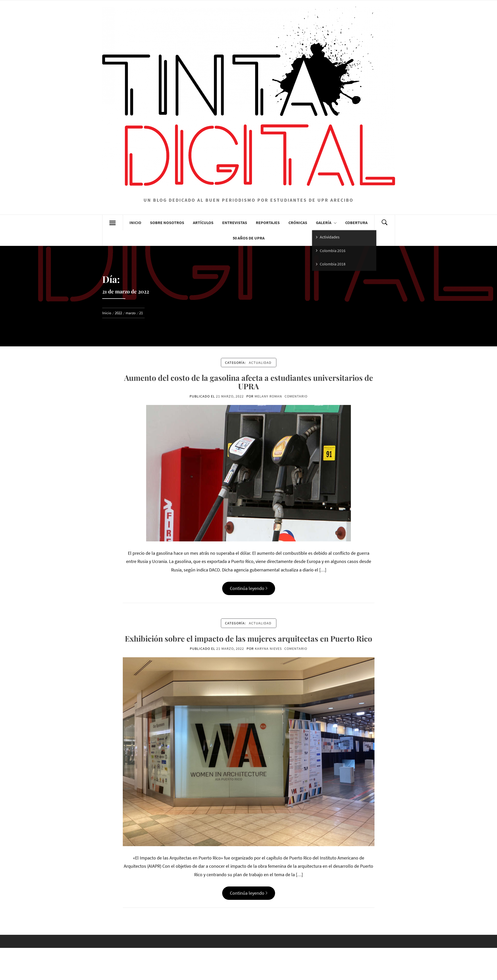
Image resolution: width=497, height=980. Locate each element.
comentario (296, 396)
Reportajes (268, 223)
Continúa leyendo (249, 588)
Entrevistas (235, 223)
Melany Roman (268, 396)
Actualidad (260, 363)
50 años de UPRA (249, 238)
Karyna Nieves (268, 649)
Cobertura (356, 223)
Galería (326, 223)
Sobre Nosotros (167, 223)
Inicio (135, 223)
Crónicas (298, 223)
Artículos (203, 223)
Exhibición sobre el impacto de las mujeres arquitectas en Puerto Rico (249, 639)
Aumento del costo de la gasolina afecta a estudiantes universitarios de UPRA (249, 382)
